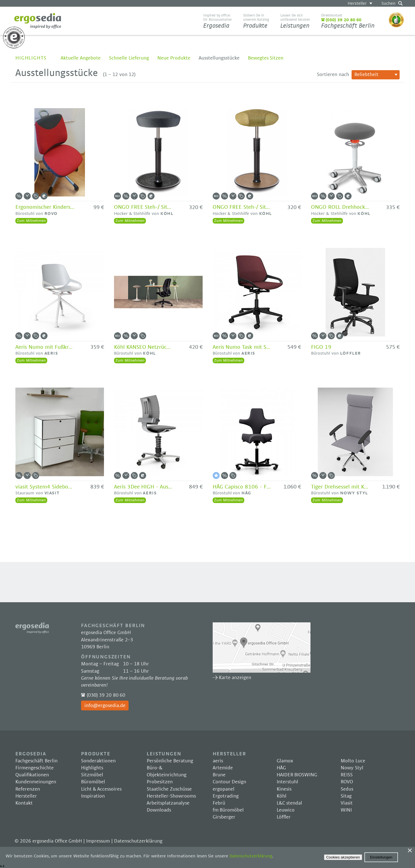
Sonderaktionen (98, 761)
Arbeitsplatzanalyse (168, 803)
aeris (218, 761)
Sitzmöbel (92, 775)
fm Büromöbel (228, 810)
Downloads (159, 810)
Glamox (285, 761)
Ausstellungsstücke (219, 58)
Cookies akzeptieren (343, 857)
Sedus (347, 789)
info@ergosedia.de (105, 706)
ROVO (347, 782)
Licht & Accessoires (101, 789)
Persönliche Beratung (170, 761)
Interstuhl (287, 782)
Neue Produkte (174, 58)
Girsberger (224, 817)
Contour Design (230, 782)
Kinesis (284, 789)
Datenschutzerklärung (138, 841)
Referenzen (28, 789)
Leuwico (286, 810)
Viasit (347, 803)
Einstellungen (381, 857)
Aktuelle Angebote (81, 58)
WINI (346, 810)
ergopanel (224, 789)
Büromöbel (93, 782)
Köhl (282, 796)
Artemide (223, 768)
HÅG (281, 768)
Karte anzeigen (262, 648)
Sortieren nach (333, 75)
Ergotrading (226, 796)
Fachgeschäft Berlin (348, 21)
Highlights (31, 58)
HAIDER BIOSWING (297, 775)
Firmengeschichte (35, 768)
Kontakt (24, 803)
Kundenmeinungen (36, 782)
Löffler (284, 817)
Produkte (256, 21)
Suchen (388, 3)
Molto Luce (353, 761)
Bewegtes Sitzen (266, 58)
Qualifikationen (32, 775)
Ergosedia (38, 21)
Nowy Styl (352, 768)
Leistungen (295, 21)
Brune (219, 775)
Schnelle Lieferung (129, 58)
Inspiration (93, 796)
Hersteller (357, 3)
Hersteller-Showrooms (171, 796)
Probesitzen (160, 782)
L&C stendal (290, 803)
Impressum (98, 841)
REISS (347, 775)
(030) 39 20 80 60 (106, 695)
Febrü (219, 803)
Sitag (346, 796)
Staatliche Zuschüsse (169, 789)
